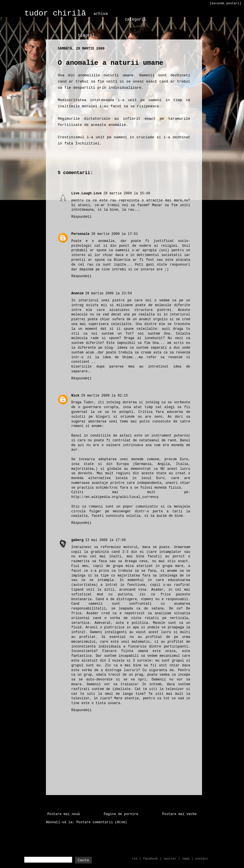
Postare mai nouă (64, 814)
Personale (80, 234)
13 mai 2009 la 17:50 (105, 540)
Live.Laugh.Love (86, 193)
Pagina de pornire (121, 814)
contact (201, 859)
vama (186, 859)
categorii (136, 19)
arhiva (101, 14)
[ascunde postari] (225, 3)
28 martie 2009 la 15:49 (127, 193)
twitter (170, 859)
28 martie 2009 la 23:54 (108, 293)
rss (135, 859)
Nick (75, 396)
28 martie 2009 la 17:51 (115, 234)
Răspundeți (81, 217)
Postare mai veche (179, 814)
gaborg (77, 540)
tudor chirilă (55, 13)
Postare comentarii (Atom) (102, 822)
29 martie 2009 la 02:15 (105, 396)
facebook (151, 859)
